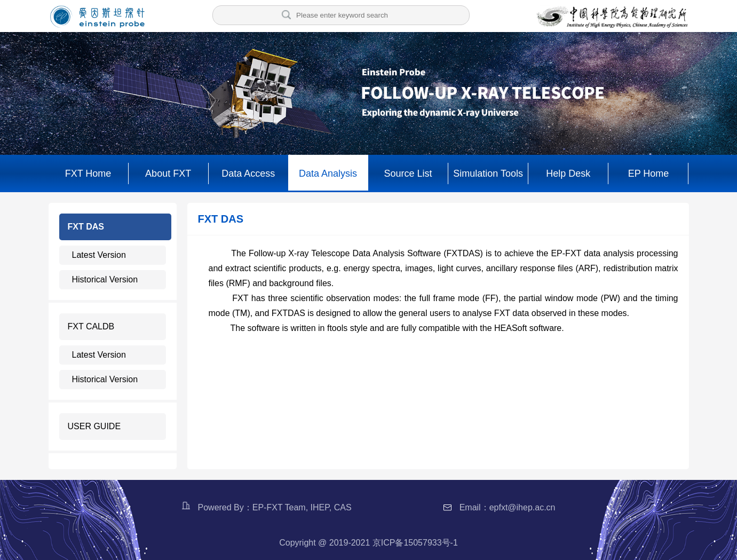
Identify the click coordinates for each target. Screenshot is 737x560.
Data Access (248, 173)
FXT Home (88, 173)
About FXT (168, 173)
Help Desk (568, 173)
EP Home (649, 173)
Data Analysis (328, 173)
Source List (408, 173)
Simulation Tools (488, 173)
